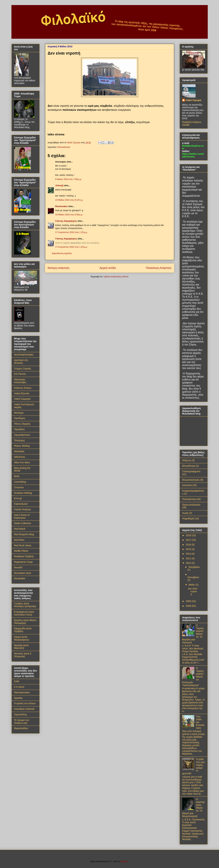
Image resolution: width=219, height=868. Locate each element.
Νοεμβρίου (194, 567)
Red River (19, 540)
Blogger (124, 861)
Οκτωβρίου (193, 577)
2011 (189, 558)
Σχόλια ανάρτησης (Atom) (116, 277)
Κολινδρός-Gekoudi (24, 709)
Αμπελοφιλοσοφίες (24, 355)
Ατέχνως (187, 460)
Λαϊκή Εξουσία (22, 393)
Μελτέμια (19, 413)
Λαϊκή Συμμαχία (22, 399)
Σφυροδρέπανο (22, 435)
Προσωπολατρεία (191, 505)
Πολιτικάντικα (64, 147)
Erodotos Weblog (23, 493)
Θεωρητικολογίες (191, 480)
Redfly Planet (21, 551)
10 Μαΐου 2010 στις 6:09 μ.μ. (69, 215)
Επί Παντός (20, 374)
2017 (189, 540)
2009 (189, 601)
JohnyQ (59, 185)
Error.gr (18, 498)
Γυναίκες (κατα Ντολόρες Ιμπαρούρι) (25, 605)
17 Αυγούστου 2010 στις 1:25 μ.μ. (72, 232)
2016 (189, 545)
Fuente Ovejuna (23, 509)
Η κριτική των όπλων (25, 703)
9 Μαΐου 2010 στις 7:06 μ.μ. (69, 179)
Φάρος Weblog (22, 446)
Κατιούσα (187, 485)
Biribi (17, 476)
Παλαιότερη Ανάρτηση (159, 268)
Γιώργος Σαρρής (23, 369)
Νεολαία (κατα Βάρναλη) (21, 647)
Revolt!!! (18, 567)
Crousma (19, 487)
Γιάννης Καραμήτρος (66, 221)
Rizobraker (20, 578)
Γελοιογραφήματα (191, 471)
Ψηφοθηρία (188, 519)
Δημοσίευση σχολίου (62, 253)
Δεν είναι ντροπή (192, 591)
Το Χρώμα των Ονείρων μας (22, 721)
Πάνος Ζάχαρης (22, 424)
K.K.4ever (19, 687)
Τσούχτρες (20, 440)
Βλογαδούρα (189, 466)
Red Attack (20, 529)
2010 (189, 563)
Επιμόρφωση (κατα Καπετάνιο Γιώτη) (24, 613)
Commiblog (20, 482)
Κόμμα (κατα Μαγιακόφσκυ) (22, 638)
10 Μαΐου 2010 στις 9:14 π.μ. (69, 200)
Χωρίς (185, 513)
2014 (189, 554)
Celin (17, 681)
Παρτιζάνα (19, 429)
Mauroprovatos (22, 692)
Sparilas (18, 698)
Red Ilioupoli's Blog (24, 534)
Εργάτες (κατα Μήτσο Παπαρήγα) (25, 622)
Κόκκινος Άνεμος (23, 388)
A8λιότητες (20, 457)
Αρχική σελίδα (108, 268)
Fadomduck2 (21, 504)
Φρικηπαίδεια (21, 728)
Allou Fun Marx (22, 462)
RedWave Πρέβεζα (24, 556)
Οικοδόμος (20, 418)
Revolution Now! (23, 573)
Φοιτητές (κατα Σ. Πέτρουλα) (23, 655)
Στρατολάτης (21, 714)
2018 (189, 535)
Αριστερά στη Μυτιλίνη (21, 362)
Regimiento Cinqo (23, 562)
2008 (189, 606)
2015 (189, 549)
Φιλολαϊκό (19, 451)
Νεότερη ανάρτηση (59, 268)
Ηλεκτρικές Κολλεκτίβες (20, 381)
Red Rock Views (23, 545)
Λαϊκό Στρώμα (193, 100)
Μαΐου (192, 585)
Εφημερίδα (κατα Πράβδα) (23, 630)
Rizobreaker (62, 206)
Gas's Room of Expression (22, 516)
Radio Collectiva (23, 523)
